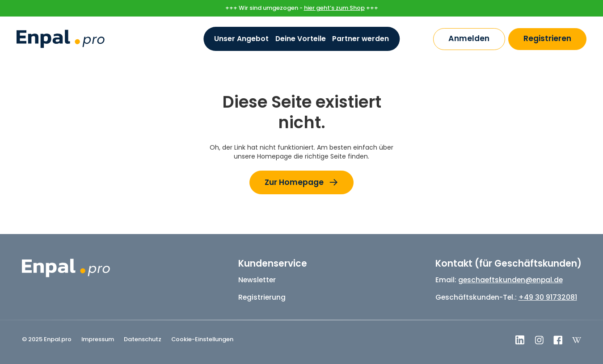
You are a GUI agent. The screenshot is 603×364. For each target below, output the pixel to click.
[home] (61, 39)
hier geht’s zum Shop (334, 8)
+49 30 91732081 (548, 297)
